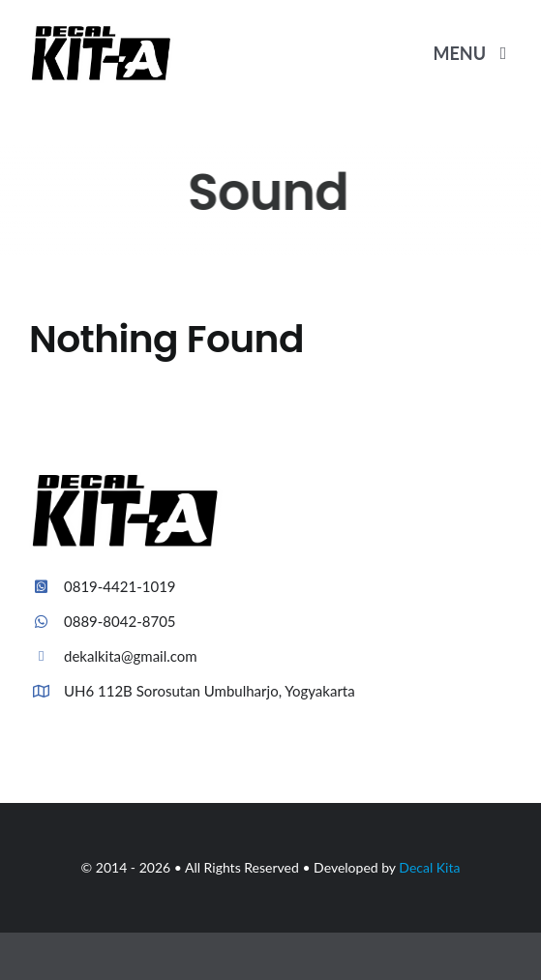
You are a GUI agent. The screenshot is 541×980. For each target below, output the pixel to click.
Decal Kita (429, 867)
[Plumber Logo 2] (102, 31)
